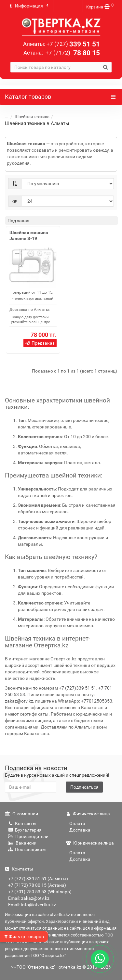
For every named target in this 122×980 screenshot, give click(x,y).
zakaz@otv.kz (19, 701)
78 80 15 (72, 53)
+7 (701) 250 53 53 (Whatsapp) (40, 892)
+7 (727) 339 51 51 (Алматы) (38, 879)
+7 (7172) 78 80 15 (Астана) (37, 885)
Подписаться (84, 787)
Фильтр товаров (24, 936)
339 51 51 (73, 44)
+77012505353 (97, 701)
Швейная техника (32, 117)
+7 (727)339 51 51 (78, 688)
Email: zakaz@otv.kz (29, 898)
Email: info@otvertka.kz (32, 905)
